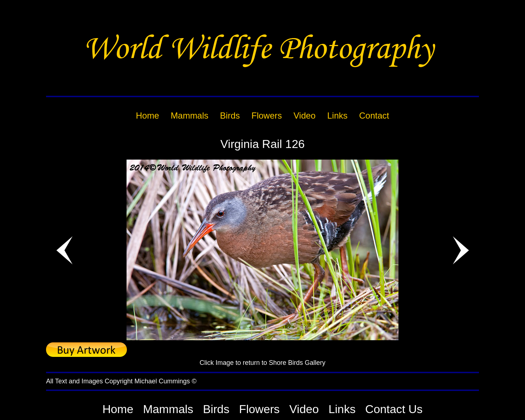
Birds (216, 409)
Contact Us (394, 409)
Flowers (259, 409)
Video (304, 409)
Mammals (168, 409)
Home (118, 409)
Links (342, 409)
